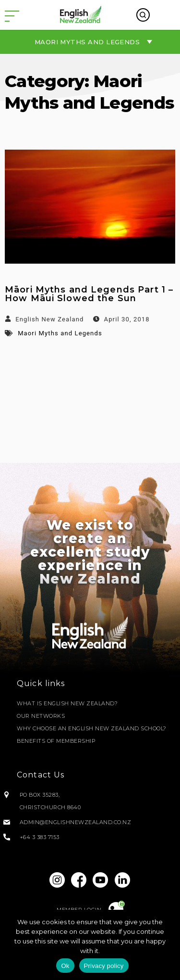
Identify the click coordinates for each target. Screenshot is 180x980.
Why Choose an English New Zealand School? (92, 728)
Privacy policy (104, 966)
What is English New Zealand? (67, 703)
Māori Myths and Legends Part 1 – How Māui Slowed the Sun (89, 294)
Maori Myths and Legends (60, 333)
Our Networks (41, 716)
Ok (65, 966)
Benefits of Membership (56, 741)
